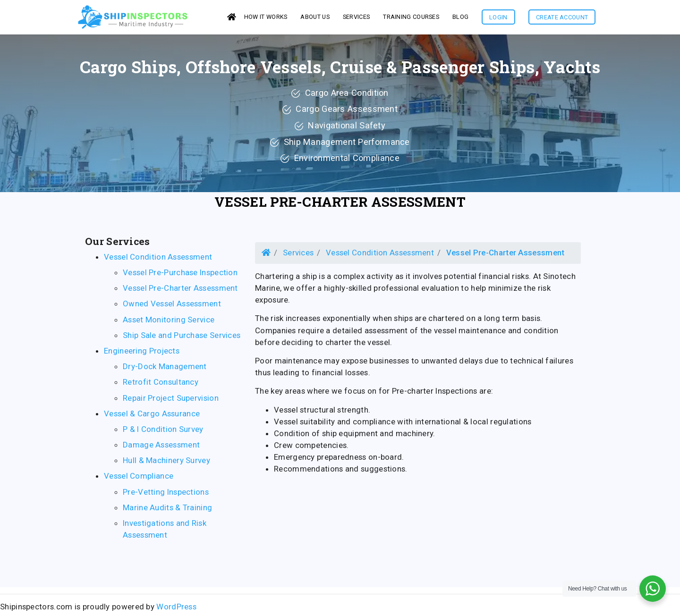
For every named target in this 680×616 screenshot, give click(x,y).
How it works (266, 18)
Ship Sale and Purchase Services (182, 338)
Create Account (562, 19)
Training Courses (411, 18)
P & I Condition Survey (163, 432)
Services (298, 255)
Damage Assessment (161, 447)
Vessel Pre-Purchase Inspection (180, 275)
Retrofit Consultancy (161, 385)
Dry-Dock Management (165, 369)
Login (498, 19)
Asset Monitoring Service (169, 322)
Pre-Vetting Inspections (166, 495)
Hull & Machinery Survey (166, 463)
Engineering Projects (142, 354)
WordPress (176, 609)
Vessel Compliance (139, 479)
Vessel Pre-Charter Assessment (340, 205)
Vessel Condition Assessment (158, 260)
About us (315, 18)
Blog (460, 18)
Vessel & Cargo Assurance (152, 416)
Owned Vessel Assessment (172, 306)
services (356, 18)
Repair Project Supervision (171, 401)
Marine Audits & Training (167, 510)
